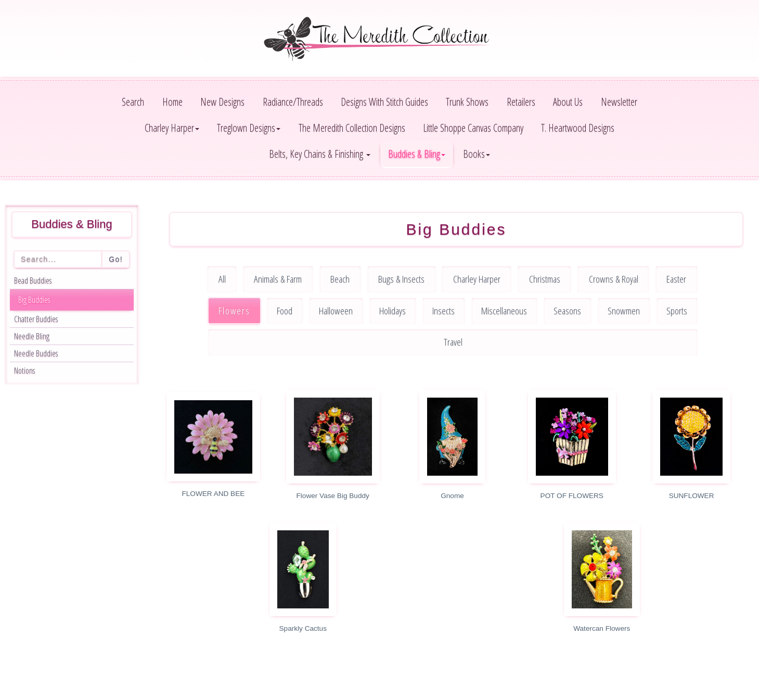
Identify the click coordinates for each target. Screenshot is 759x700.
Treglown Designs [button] (249, 128)
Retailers (521, 102)
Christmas (545, 279)
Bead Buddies (33, 281)
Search (133, 102)
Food (285, 310)
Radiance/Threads (293, 102)
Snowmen (624, 310)
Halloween (336, 310)
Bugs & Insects (401, 279)
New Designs (222, 102)
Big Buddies (34, 300)
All (222, 279)
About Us (568, 102)
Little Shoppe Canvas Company (473, 128)
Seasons (567, 310)
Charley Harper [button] (172, 128)
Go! (116, 259)
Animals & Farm (278, 279)
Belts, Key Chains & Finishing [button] (320, 154)
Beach (340, 279)
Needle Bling (32, 336)
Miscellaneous (504, 310)
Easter (676, 279)
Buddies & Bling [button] (417, 154)
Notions (24, 371)
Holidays (393, 310)
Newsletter (619, 102)
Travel (453, 342)
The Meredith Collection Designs (352, 128)
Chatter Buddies (36, 319)
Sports (677, 310)
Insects (443, 310)
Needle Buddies (36, 353)
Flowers (234, 310)
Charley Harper (477, 279)
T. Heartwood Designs (578, 128)
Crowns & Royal (614, 279)
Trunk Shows (467, 102)
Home (172, 102)
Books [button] (477, 154)
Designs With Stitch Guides (384, 102)
